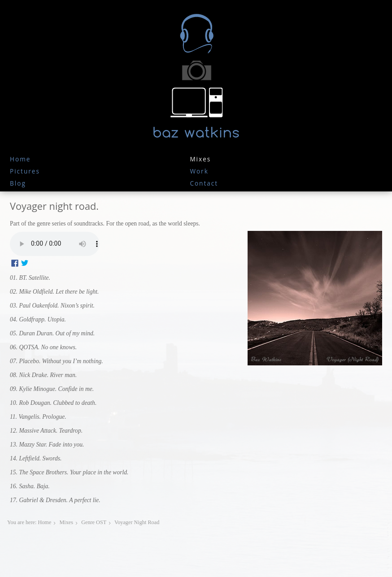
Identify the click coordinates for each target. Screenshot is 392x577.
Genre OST (94, 522)
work (199, 171)
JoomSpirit (389, 546)
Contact (204, 183)
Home (20, 159)
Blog (18, 183)
